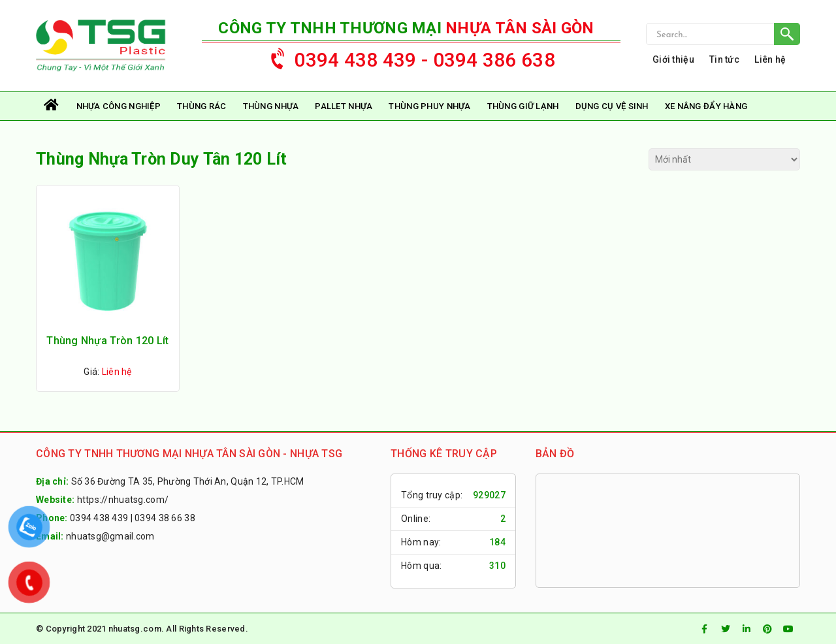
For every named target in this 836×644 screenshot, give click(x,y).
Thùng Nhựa (271, 106)
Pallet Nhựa (344, 106)
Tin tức (724, 59)
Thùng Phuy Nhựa (429, 106)
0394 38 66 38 (165, 518)
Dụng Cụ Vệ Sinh (612, 106)
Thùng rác (202, 106)
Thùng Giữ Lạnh (523, 106)
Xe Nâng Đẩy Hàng (706, 106)
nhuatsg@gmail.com (110, 536)
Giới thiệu (673, 59)
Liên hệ (770, 59)
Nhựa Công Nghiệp (119, 106)
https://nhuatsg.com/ (123, 500)
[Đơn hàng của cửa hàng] (724, 159)
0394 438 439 (99, 518)
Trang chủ (52, 106)
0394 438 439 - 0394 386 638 (407, 57)
